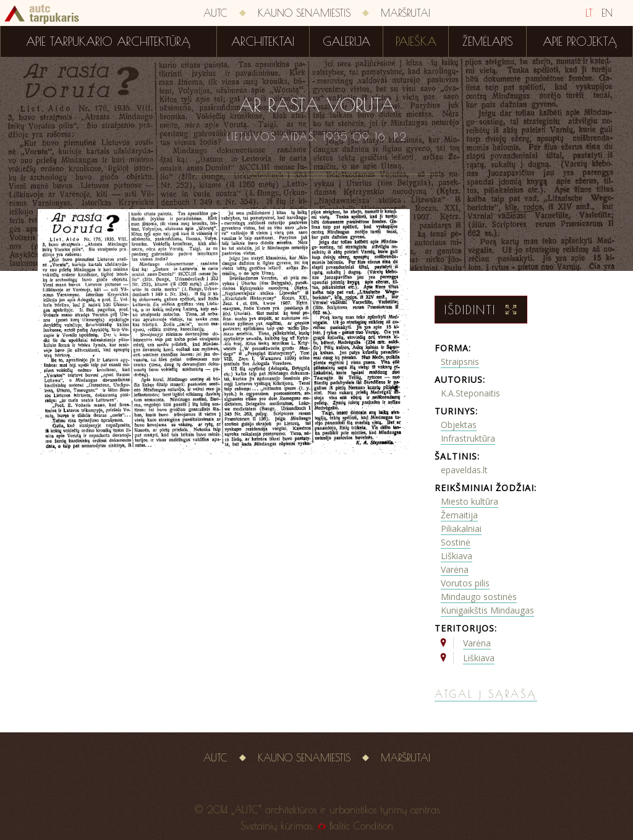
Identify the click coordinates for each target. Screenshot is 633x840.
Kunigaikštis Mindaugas (487, 610)
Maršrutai (406, 13)
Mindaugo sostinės (479, 597)
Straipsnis (460, 362)
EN (607, 13)
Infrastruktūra (468, 438)
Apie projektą (580, 41)
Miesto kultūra (469, 501)
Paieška (416, 41)
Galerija (346, 41)
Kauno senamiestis (304, 13)
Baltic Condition (361, 826)
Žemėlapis (488, 41)
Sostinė (456, 542)
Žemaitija (459, 515)
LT (589, 13)
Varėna (455, 569)
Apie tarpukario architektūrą (108, 41)
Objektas (459, 425)
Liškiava (457, 556)
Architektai (263, 41)
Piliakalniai (461, 529)
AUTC (215, 13)
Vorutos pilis (465, 583)
